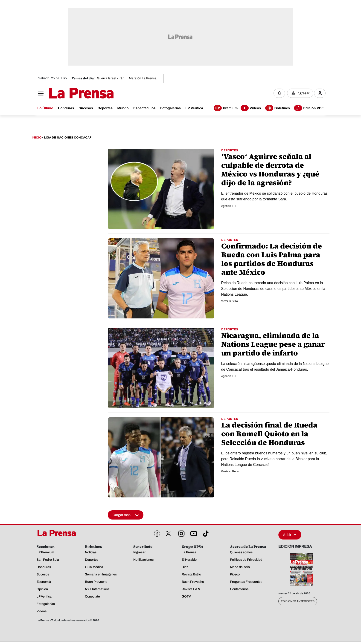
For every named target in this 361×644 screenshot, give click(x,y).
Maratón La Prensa (143, 78)
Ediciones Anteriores (298, 601)
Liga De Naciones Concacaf (68, 138)
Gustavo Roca (230, 471)
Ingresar (303, 93)
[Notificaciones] (279, 93)
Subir (290, 535)
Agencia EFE (229, 206)
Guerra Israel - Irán (111, 78)
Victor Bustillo (230, 301)
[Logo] (70, 94)
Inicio (37, 138)
